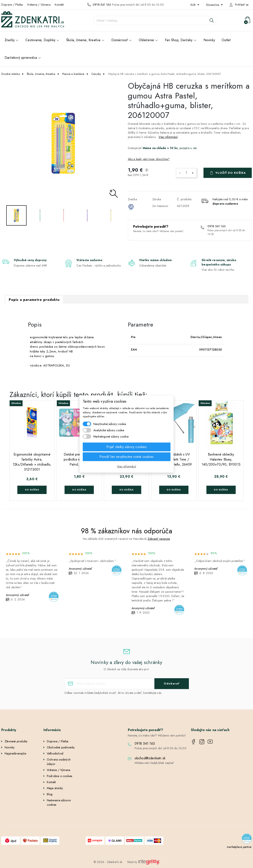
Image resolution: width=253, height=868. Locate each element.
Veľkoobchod (55, 753)
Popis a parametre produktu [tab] (34, 300)
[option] (63, 143)
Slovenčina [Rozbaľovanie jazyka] (213, 5)
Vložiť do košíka (231, 173)
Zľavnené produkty (16, 741)
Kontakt (59, 5)
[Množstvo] (186, 173)
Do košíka (32, 490)
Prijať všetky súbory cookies (126, 447)
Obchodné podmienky (61, 747)
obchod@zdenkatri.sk (150, 758)
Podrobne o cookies (60, 776)
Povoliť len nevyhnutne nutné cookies (126, 456)
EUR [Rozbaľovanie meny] (193, 5)
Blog (50, 794)
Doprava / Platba (12, 5)
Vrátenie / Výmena (39, 5)
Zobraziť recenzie (159, 539)
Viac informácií (168, 137)
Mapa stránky (55, 788)
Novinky (10, 747)
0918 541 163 (102, 5)
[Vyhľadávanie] (155, 20)
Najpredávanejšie (15, 753)
